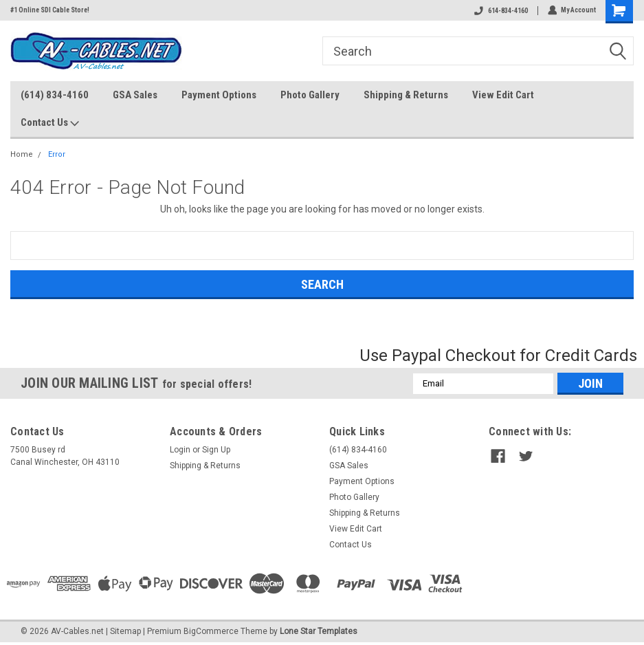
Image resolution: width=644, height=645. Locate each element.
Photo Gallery (310, 95)
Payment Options (219, 95)
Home (22, 154)
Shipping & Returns (406, 95)
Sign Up (216, 450)
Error (57, 154)
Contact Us (50, 123)
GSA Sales (135, 95)
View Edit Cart (503, 95)
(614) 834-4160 (55, 95)
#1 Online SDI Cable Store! (50, 10)
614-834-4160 (500, 11)
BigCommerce (211, 631)
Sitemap (125, 631)
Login (180, 450)
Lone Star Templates (319, 631)
